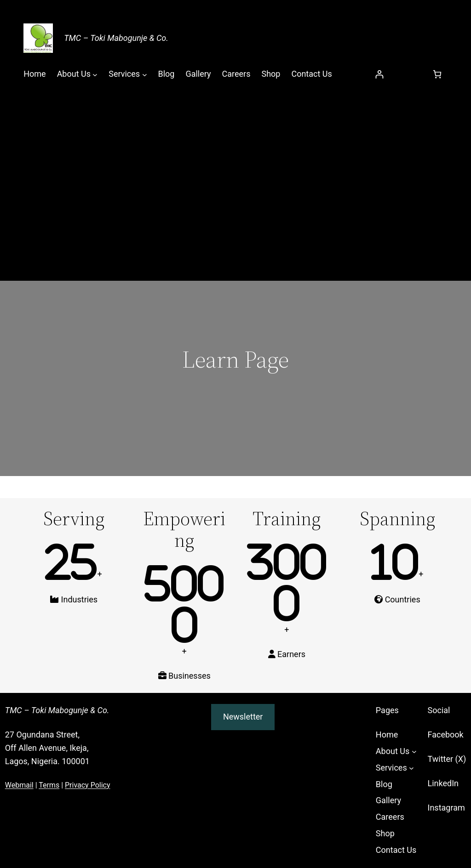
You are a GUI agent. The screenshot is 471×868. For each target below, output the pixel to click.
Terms (49, 785)
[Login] (379, 74)
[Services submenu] (145, 74)
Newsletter (243, 717)
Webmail (19, 785)
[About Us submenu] (95, 74)
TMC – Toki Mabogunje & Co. (116, 38)
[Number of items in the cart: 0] (437, 74)
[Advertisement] (235, 165)
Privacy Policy (88, 785)
